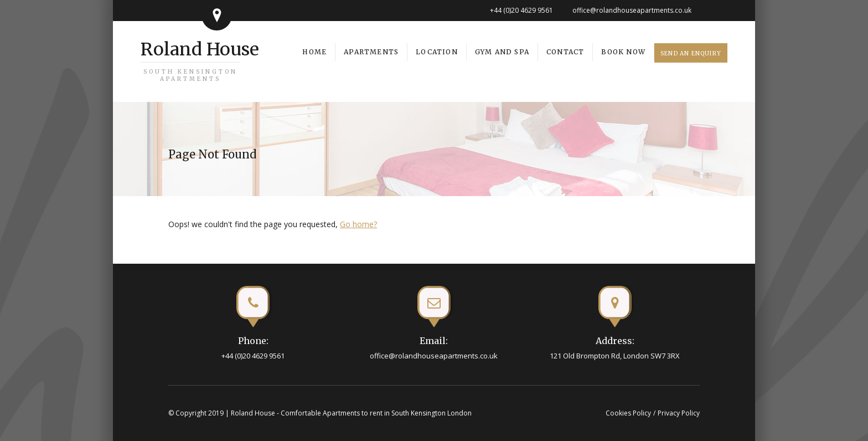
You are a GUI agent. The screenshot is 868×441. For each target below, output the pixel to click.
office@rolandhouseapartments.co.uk (632, 10)
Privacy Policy (679, 413)
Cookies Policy (628, 413)
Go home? (358, 224)
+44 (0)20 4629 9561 (521, 10)
